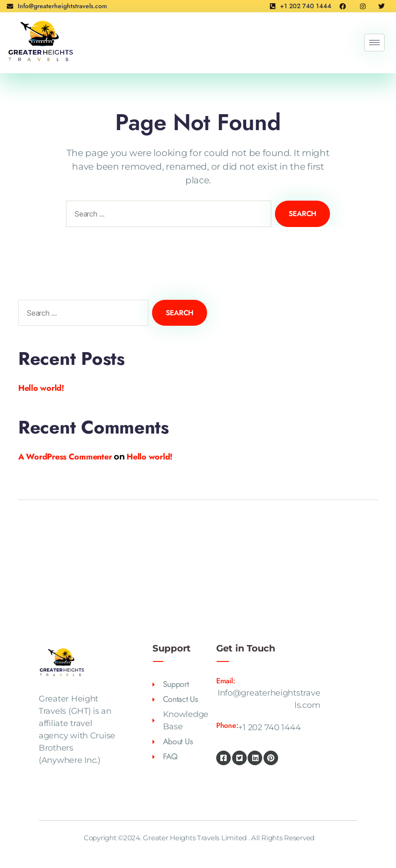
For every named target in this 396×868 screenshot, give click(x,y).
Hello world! (41, 388)
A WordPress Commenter (65, 457)
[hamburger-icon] (374, 43)
